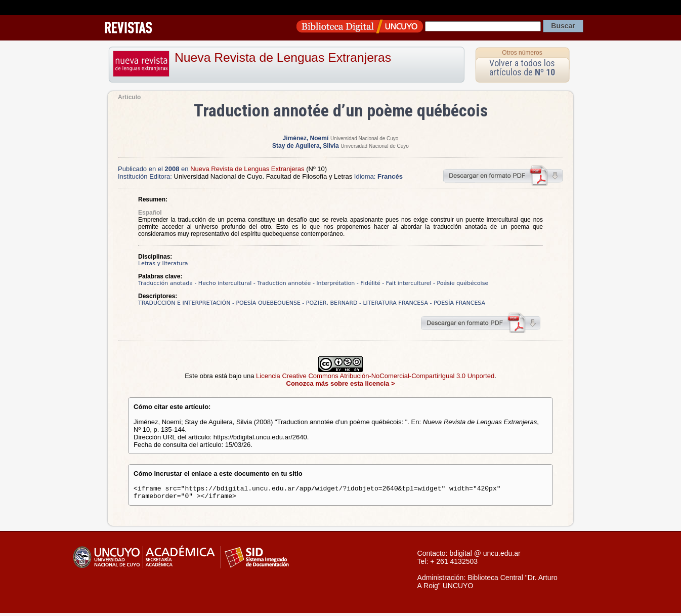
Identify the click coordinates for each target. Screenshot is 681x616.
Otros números (522, 53)
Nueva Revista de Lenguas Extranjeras (283, 57)
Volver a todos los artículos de (522, 68)
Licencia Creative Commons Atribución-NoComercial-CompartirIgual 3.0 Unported (375, 376)
